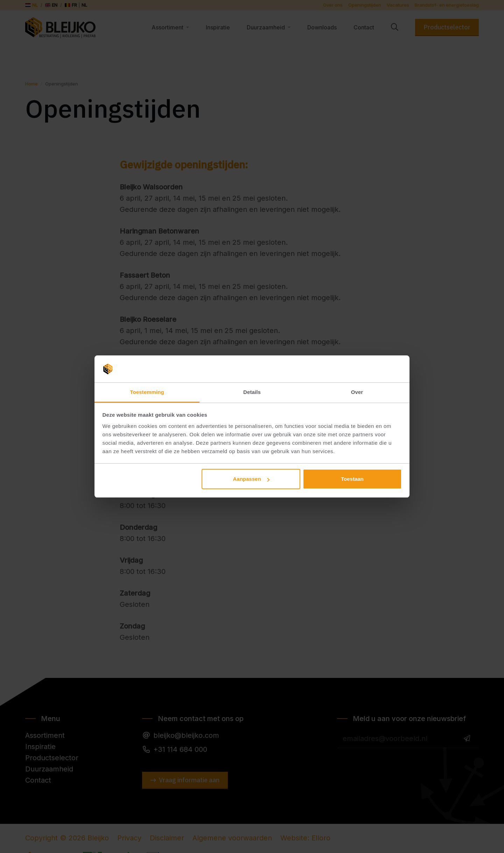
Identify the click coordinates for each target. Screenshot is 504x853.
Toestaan (352, 479)
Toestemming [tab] (147, 392)
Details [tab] (252, 392)
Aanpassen (251, 479)
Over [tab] (357, 392)
